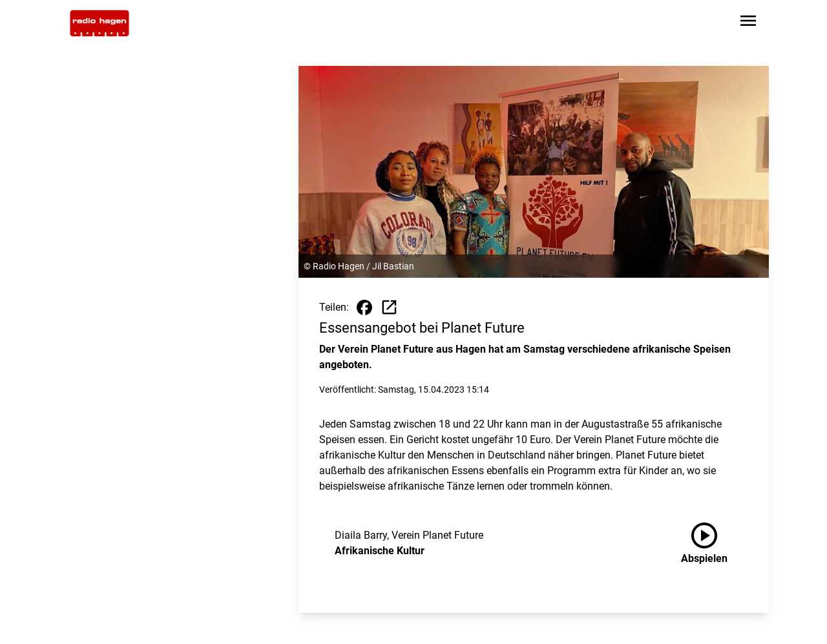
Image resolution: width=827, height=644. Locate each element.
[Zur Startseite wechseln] (99, 23)
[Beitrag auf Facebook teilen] (364, 307)
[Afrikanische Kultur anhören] (715, 543)
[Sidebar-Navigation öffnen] (748, 23)
